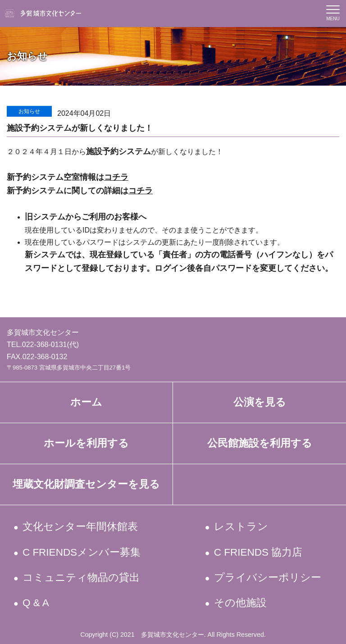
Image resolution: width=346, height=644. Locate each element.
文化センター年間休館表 (81, 527)
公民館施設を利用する (260, 443)
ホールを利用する (86, 443)
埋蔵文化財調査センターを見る (86, 484)
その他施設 (241, 603)
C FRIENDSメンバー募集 (82, 552)
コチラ (116, 177)
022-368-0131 (45, 345)
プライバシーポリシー (268, 578)
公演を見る (260, 402)
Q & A (36, 603)
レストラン (241, 527)
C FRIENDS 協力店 (259, 552)
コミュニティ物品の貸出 (82, 578)
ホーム (86, 402)
